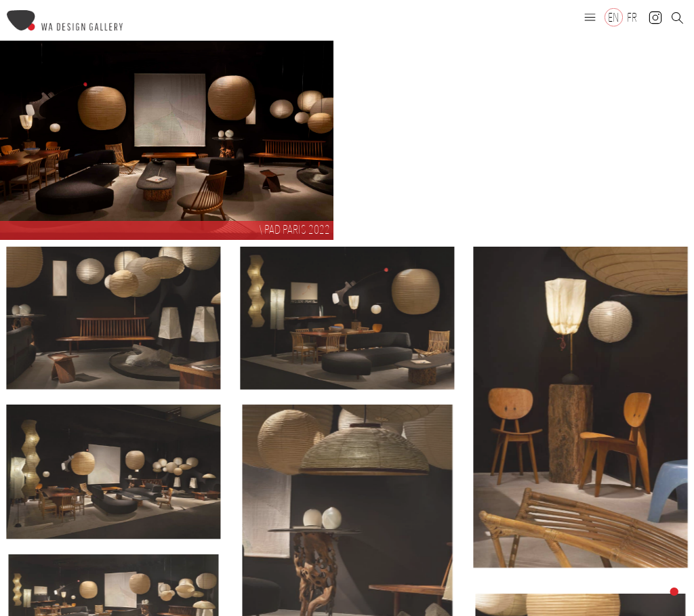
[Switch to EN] (614, 17)
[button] (590, 17)
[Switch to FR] (632, 17)
